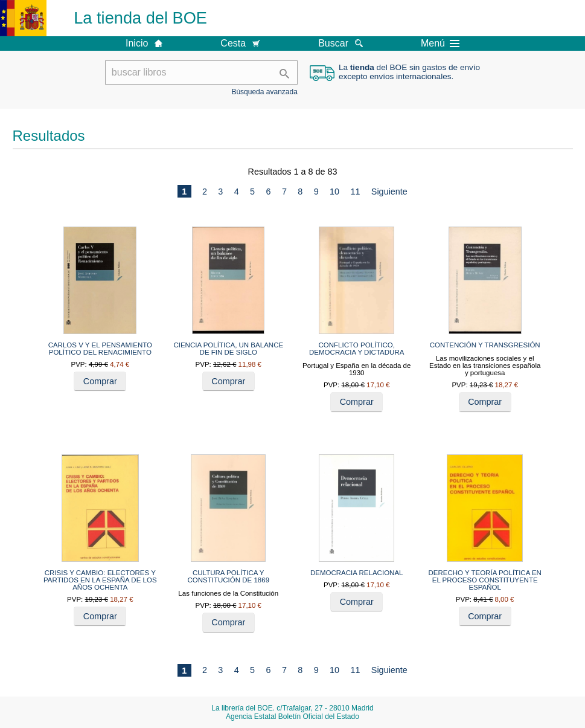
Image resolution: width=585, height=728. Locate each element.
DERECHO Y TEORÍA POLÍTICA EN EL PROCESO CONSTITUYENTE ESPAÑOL (485, 580)
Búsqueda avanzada (264, 92)
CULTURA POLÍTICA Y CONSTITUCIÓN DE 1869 (228, 576)
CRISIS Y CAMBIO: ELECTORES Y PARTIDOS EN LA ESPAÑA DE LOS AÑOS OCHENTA (100, 580)
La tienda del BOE (140, 18)
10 (334, 192)
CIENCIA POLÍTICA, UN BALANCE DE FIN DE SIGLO (228, 349)
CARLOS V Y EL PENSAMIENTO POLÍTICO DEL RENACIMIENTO (100, 349)
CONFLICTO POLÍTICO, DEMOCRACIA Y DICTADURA (356, 349)
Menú (440, 43)
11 (355, 192)
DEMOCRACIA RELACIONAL (357, 573)
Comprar (100, 381)
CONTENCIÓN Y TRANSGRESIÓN (485, 345)
